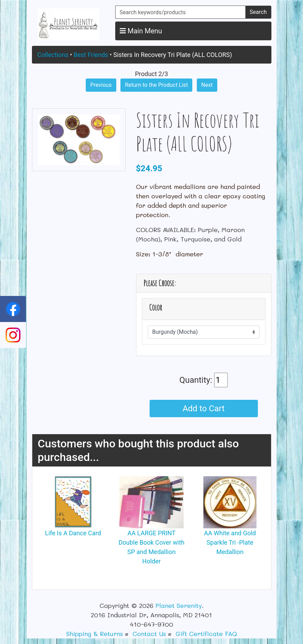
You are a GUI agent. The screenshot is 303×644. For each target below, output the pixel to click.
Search (258, 12)
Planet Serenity (179, 605)
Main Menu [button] (141, 31)
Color (156, 308)
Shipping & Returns (95, 634)
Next (207, 85)
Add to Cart (204, 408)
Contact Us (149, 634)
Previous (101, 85)
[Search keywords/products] (181, 12)
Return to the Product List (156, 85)
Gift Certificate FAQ (206, 634)
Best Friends (91, 55)
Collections (53, 55)
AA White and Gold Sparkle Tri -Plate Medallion (230, 542)
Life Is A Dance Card (73, 533)
